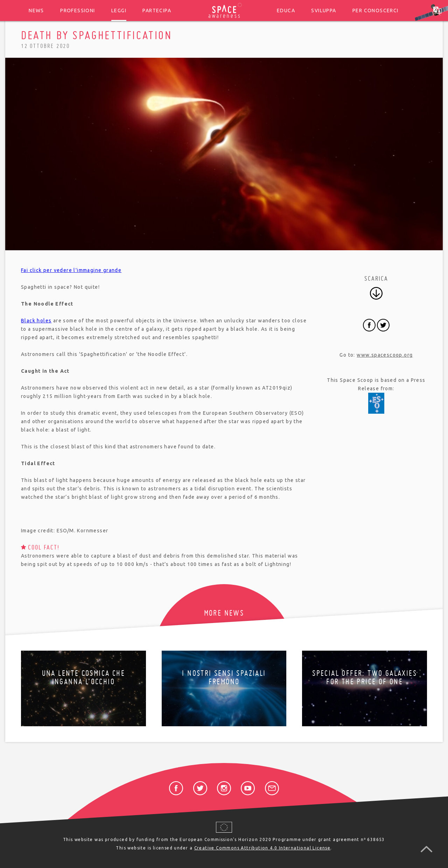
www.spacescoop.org (385, 355)
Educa (286, 10)
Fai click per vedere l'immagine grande (71, 270)
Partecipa (157, 10)
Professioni (78, 10)
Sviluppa (324, 10)
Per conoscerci (376, 10)
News (36, 10)
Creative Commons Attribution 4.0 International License (262, 848)
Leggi (119, 10)
